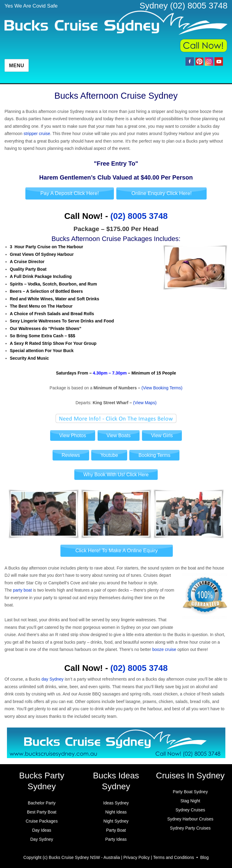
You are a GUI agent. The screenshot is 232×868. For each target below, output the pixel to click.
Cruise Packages (42, 821)
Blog (205, 857)
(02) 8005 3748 (199, 6)
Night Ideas (116, 812)
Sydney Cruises (190, 810)
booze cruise (164, 649)
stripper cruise (37, 134)
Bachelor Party (42, 803)
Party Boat (116, 830)
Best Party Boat (42, 812)
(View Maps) (145, 403)
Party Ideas (116, 839)
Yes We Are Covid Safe (31, 6)
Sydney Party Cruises (190, 828)
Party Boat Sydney (190, 792)
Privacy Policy (136, 857)
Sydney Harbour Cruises (190, 819)
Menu (17, 66)
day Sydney (52, 679)
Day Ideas (42, 830)
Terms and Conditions (174, 857)
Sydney (154, 6)
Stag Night (190, 801)
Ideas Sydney (116, 803)
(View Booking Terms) (162, 388)
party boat (22, 590)
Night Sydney (116, 821)
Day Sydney (42, 839)
